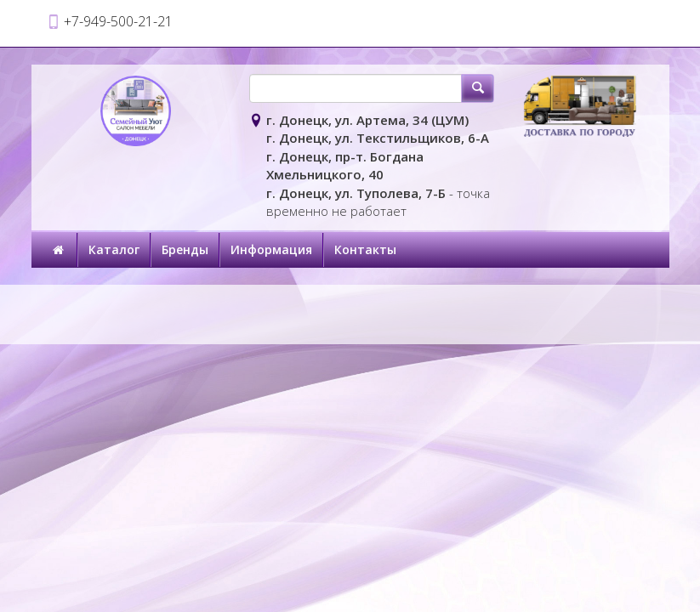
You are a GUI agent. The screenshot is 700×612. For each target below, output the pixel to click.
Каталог (114, 249)
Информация (271, 249)
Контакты (365, 249)
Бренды (185, 249)
